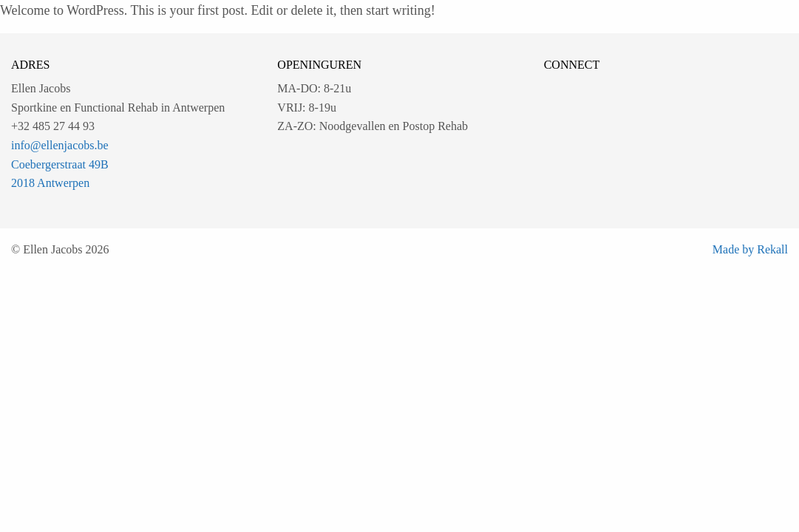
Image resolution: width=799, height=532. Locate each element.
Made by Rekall (750, 249)
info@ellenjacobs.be (60, 145)
